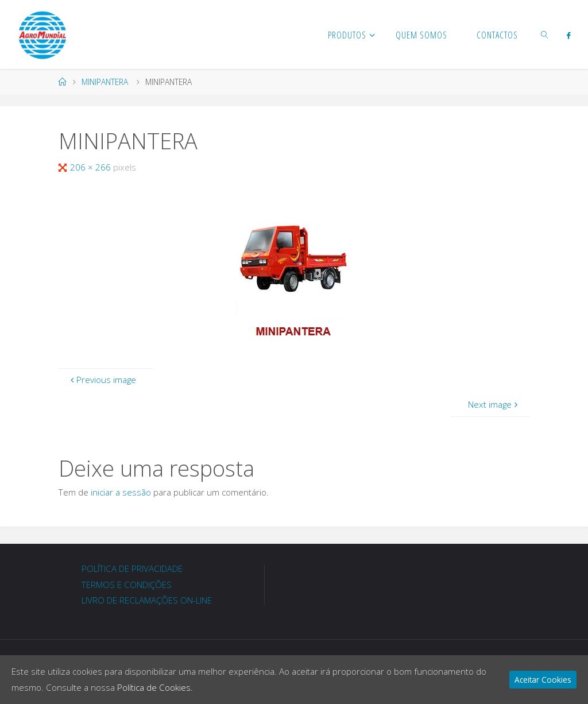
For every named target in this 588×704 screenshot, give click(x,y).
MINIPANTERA (105, 82)
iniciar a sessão (121, 492)
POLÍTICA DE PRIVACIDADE (132, 568)
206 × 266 (92, 167)
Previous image (102, 380)
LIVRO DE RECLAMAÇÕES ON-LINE (147, 600)
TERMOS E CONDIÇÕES (127, 585)
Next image (494, 404)
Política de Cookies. (155, 687)
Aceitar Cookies (543, 680)
